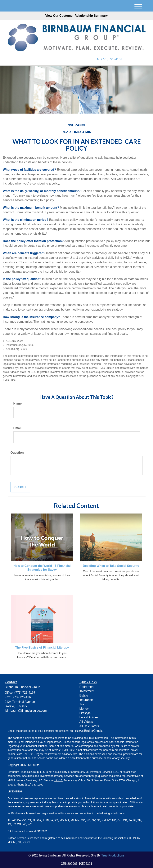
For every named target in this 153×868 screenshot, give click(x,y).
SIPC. (58, 780)
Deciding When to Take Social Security (111, 566)
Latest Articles (89, 717)
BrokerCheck (93, 731)
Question (17, 453)
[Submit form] (20, 487)
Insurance (86, 700)
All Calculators (89, 726)
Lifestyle (85, 713)
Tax (82, 704)
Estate (84, 695)
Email (18, 428)
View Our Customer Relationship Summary (76, 16)
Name (18, 404)
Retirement (87, 687)
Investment (87, 691)
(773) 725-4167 (110, 59)
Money (84, 709)
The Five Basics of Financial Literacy (42, 647)
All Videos (86, 722)
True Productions (113, 855)
